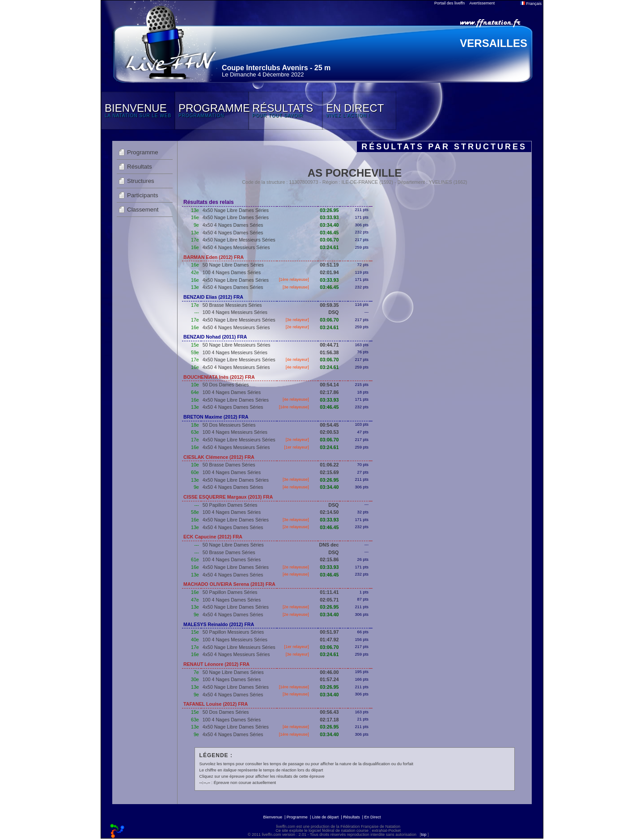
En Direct (373, 817)
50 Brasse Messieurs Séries (232, 305)
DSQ (333, 312)
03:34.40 (329, 225)
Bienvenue (273, 817)
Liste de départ (326, 817)
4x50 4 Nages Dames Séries (233, 225)
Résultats (140, 167)
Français (531, 4)
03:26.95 (329, 210)
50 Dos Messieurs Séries (229, 425)
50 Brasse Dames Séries (229, 465)
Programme (143, 152)
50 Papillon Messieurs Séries (233, 632)
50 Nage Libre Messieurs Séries (237, 345)
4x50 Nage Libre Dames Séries (236, 210)
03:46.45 (329, 233)
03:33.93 (329, 217)
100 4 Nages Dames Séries (232, 272)
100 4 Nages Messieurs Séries (235, 312)
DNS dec (329, 545)
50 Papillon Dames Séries (230, 505)
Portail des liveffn (449, 3)
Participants (143, 195)
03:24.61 (329, 247)
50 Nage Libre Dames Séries (233, 265)
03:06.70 (329, 240)
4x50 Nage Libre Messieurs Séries (239, 240)
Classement (143, 210)
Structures (141, 181)
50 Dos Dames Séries (226, 385)
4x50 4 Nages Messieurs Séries (236, 247)
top (424, 835)
